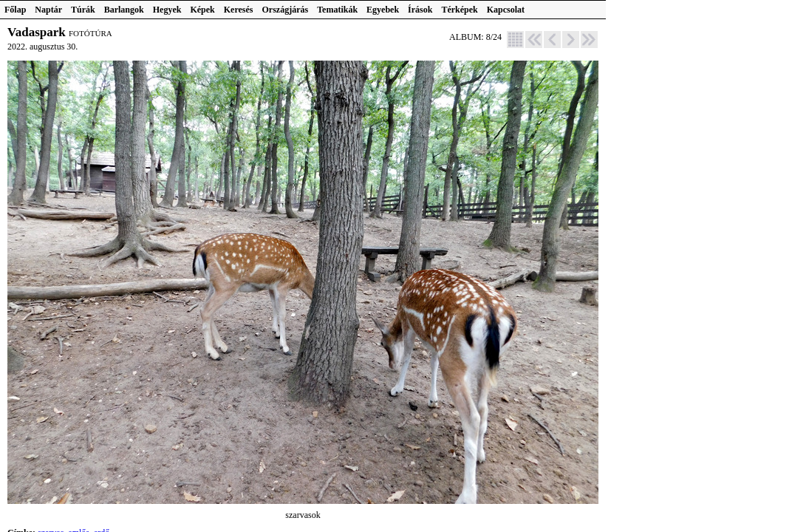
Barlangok (124, 10)
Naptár (48, 10)
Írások (420, 10)
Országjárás (286, 10)
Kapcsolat (506, 10)
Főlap (15, 10)
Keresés (239, 10)
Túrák (83, 10)
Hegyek (167, 10)
